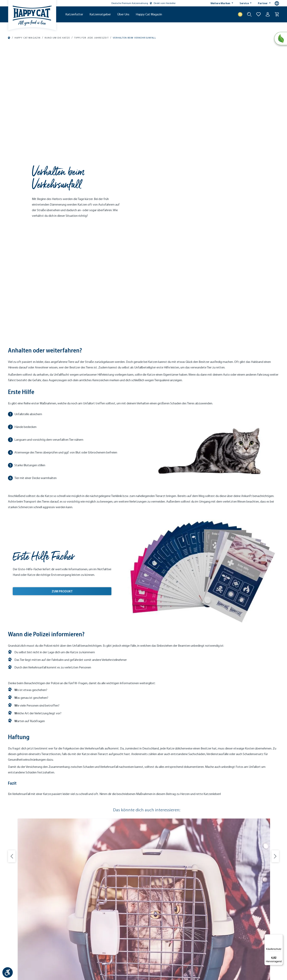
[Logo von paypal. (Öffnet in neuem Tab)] (11, 885)
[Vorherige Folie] (12, 573)
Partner (263, 3)
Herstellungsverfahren (160, 810)
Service (244, 3)
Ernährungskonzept (159, 805)
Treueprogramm (87, 820)
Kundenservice (86, 800)
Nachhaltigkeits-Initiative (162, 815)
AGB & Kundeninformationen (129, 947)
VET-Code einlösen (89, 840)
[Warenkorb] (277, 14)
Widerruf (154, 947)
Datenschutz (101, 947)
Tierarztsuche (86, 835)
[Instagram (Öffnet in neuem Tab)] (150, 886)
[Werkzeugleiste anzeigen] (8, 972)
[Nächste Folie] (275, 573)
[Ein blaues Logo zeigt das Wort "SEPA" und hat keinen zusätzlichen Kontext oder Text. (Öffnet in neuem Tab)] (28, 885)
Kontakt (70, 947)
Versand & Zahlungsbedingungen (98, 845)
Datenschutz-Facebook (208, 947)
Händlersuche (86, 830)
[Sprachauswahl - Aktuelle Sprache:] (277, 3)
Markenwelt (154, 800)
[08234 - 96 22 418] (36, 815)
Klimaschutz (155, 820)
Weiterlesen (38, 762)
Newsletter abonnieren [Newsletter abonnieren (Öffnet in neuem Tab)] (241, 817)
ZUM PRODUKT (62, 307)
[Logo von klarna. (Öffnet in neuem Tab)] (44, 885)
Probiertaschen (87, 815)
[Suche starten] (249, 14)
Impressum (84, 947)
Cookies (167, 947)
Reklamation (85, 850)
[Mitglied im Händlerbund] (235, 922)
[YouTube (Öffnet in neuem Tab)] (165, 886)
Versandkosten (138, 965)
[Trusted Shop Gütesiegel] (260, 922)
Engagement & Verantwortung (165, 825)
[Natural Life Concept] (280, 39)
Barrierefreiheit (183, 947)
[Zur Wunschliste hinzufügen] (258, 14)
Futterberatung (87, 805)
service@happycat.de (29, 855)
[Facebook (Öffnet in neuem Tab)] (157, 886)
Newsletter (84, 825)
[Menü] (281, 937)
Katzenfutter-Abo (88, 810)
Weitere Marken (221, 3)
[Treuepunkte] (240, 14)
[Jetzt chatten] (36, 832)
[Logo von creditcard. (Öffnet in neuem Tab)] (59, 885)
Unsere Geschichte (159, 830)
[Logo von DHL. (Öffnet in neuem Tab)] (88, 885)
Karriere (152, 835)
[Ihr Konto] (268, 14)
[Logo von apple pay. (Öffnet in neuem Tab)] (11, 895)
